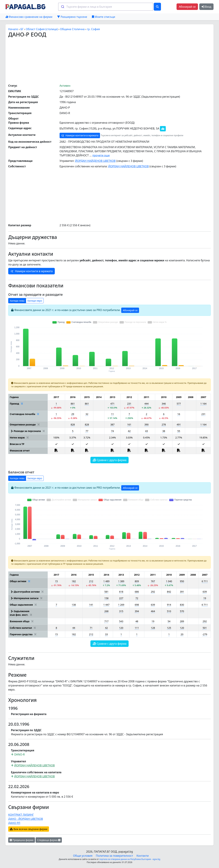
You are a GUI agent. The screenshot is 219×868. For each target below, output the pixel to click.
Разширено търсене (72, 17)
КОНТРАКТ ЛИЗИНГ (21, 815)
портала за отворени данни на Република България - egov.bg (130, 859)
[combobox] (106, 7)
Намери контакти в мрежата (80, 135)
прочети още (101, 155)
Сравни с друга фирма (110, 460)
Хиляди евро (35, 301)
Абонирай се (187, 7)
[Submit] (62, 7)
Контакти (143, 856)
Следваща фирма (49, 840)
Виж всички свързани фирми (29, 829)
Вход (206, 7)
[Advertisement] (110, 60)
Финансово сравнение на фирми (29, 17)
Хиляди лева (17, 301)
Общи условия (83, 856)
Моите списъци (104, 17)
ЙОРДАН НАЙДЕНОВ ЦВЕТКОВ (95, 161)
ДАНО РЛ (14, 823)
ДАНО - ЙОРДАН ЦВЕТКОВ (26, 819)
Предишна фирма (22, 840)
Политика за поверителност (114, 856)
